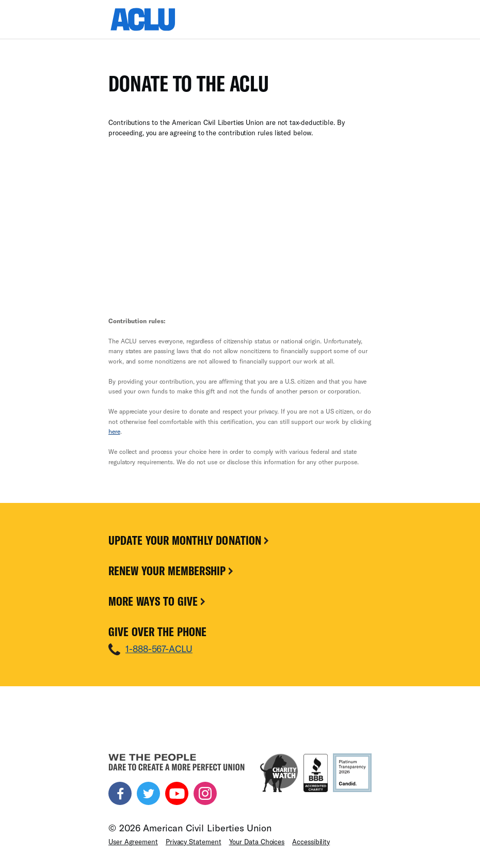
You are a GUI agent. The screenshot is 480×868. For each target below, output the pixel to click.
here (114, 431)
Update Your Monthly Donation (189, 540)
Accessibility (311, 842)
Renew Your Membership (172, 571)
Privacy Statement (194, 842)
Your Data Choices (257, 842)
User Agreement (133, 842)
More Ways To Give (158, 601)
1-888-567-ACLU (159, 649)
